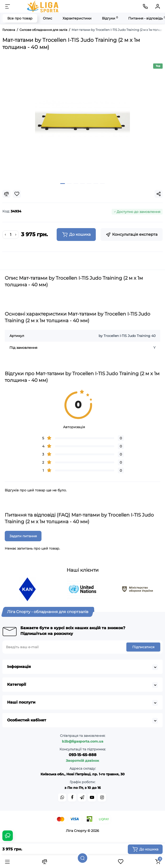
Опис (48, 18)
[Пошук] (82, 858)
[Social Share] (159, 194)
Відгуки (110, 18)
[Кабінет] (158, 6)
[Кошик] (158, 862)
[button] (63, 184)
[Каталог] (7, 862)
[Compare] (6, 194)
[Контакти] (145, 6)
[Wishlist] (17, 194)
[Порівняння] (45, 862)
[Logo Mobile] (43, 6)
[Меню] (8, 6)
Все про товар (20, 18)
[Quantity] (11, 235)
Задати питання (23, 536)
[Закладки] (121, 862)
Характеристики (77, 18)
